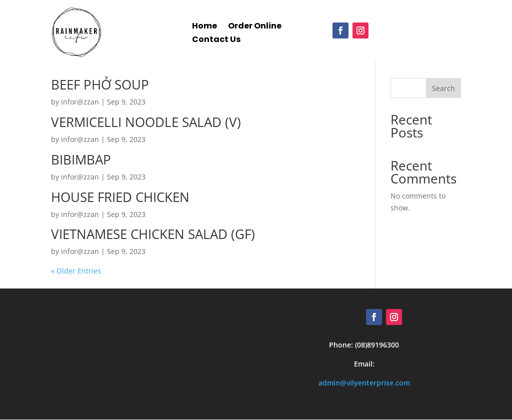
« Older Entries (76, 271)
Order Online (255, 21)
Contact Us (216, 35)
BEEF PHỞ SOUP (100, 85)
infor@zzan (80, 102)
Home (204, 21)
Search (443, 88)
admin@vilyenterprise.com (364, 383)
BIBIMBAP (81, 159)
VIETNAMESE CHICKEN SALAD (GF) (153, 234)
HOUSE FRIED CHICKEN (120, 197)
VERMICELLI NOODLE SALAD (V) (146, 122)
